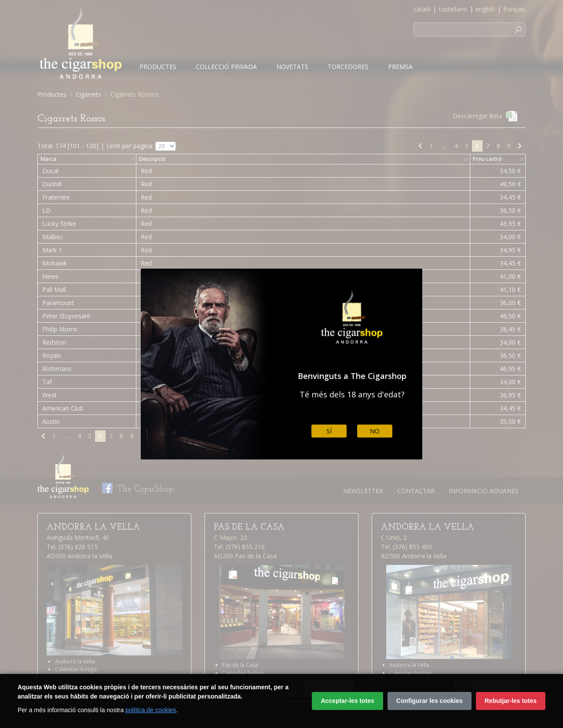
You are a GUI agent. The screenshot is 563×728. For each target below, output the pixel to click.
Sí (329, 431)
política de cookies (151, 710)
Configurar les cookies (430, 701)
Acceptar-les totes (347, 701)
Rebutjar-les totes (511, 701)
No (375, 431)
